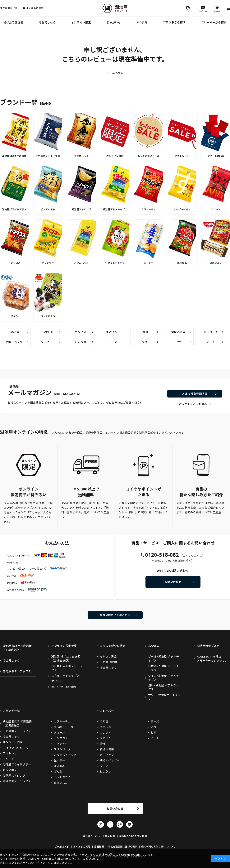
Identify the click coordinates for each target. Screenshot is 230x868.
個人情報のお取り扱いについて (158, 847)
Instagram (120, 824)
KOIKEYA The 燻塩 (64, 687)
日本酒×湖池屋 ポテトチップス (163, 668)
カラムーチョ (149, 209)
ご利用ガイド (10, 8)
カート (217, 11)
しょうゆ (81, 342)
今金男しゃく (47, 22)
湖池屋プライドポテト (14, 209)
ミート (211, 342)
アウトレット (182, 156)
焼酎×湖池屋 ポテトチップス (164, 687)
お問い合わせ (173, 582)
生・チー (149, 263)
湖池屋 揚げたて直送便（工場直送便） (17, 648)
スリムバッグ (81, 263)
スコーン (216, 209)
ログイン (188, 11)
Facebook (110, 824)
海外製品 (182, 263)
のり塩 (15, 332)
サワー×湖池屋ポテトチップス (164, 697)
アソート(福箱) (216, 156)
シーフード (48, 342)
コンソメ (81, 332)
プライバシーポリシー (34, 863)
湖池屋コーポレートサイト (97, 836)
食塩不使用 (178, 332)
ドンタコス (14, 263)
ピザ (178, 342)
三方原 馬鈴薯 (109, 662)
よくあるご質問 (35, 8)
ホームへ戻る (115, 73)
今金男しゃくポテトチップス (67, 668)
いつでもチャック (115, 263)
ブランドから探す (174, 22)
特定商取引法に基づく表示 (123, 847)
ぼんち (14, 316)
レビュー (203, 11)
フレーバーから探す (214, 22)
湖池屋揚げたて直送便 (14, 156)
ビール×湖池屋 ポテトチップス (163, 658)
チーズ (113, 342)
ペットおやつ (48, 316)
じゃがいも (114, 22)
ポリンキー (48, 263)
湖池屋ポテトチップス (115, 209)
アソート (57, 681)
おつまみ (142, 22)
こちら (217, 512)
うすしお (48, 332)
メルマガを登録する (195, 394)
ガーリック (211, 332)
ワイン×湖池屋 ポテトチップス (163, 678)
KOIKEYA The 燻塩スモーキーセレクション (212, 658)
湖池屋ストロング (81, 209)
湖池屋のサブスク (208, 646)
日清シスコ (216, 263)
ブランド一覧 (11, 711)
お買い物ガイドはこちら (115, 615)
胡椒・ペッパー (15, 342)
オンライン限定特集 (64, 646)
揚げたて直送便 (13, 22)
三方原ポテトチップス (48, 156)
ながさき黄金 (108, 656)
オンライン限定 (81, 22)
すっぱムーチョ (182, 209)
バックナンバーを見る (193, 404)
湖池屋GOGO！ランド (132, 836)
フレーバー (107, 711)
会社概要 (99, 847)
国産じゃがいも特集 (113, 646)
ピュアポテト (48, 209)
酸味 (146, 332)
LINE (129, 824)
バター (146, 342)
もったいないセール (149, 156)
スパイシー (113, 332)
